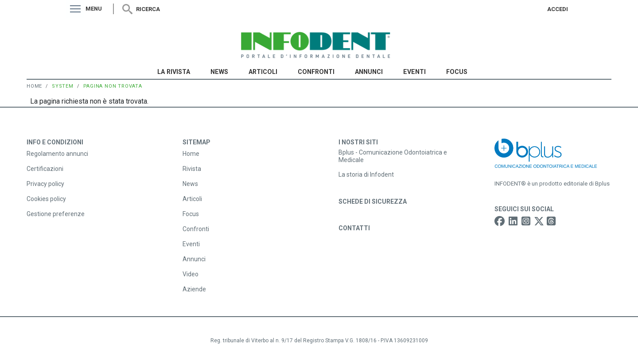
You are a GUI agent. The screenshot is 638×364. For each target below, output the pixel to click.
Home (34, 86)
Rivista (192, 169)
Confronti (316, 72)
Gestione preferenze (56, 214)
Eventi (414, 72)
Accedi (558, 9)
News (219, 72)
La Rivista (174, 72)
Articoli (263, 72)
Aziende (194, 289)
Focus (457, 72)
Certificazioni (45, 169)
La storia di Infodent (366, 174)
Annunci (369, 72)
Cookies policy (46, 199)
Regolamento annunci (57, 154)
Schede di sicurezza (373, 201)
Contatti (354, 228)
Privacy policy (45, 184)
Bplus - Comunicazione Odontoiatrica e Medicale (393, 156)
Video (191, 274)
